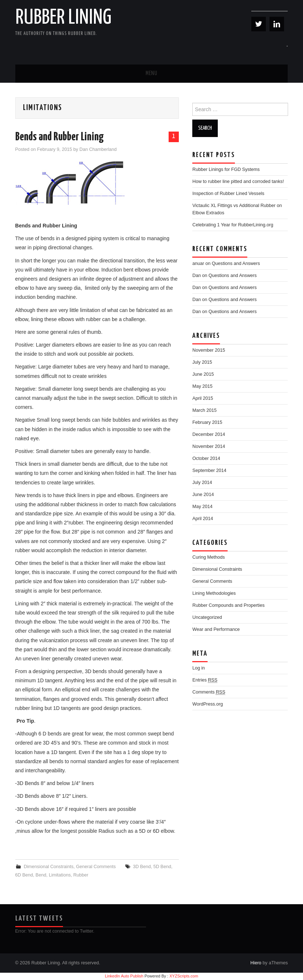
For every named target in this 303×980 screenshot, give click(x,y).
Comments (209, 692)
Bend (41, 875)
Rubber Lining (63, 18)
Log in (198, 668)
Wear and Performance (216, 629)
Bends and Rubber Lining (60, 137)
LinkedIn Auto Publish (124, 976)
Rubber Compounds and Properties (228, 605)
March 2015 (204, 410)
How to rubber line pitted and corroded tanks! (238, 181)
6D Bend (24, 875)
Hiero (256, 963)
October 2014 (206, 458)
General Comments (96, 867)
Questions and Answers (236, 263)
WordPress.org (208, 704)
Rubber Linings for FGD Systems (226, 169)
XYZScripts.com (184, 976)
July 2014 (202, 483)
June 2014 (203, 495)
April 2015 (203, 398)
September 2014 (209, 471)
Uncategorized (207, 617)
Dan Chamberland (98, 149)
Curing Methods (208, 557)
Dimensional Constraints (49, 867)
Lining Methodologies (214, 593)
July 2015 (202, 362)
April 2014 (203, 519)
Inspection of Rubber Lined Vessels (228, 194)
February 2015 (207, 422)
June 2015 (203, 374)
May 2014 (202, 507)
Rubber (81, 875)
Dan (196, 276)
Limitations (60, 875)
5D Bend (162, 867)
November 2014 (209, 446)
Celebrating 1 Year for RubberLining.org (233, 225)
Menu (151, 73)
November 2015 (209, 350)
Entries (205, 680)
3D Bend (142, 867)
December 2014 (209, 434)
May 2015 (202, 386)
